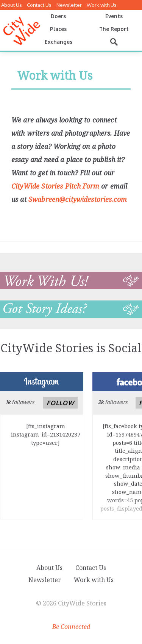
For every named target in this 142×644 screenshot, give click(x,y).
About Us (12, 5)
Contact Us (39, 5)
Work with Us (102, 5)
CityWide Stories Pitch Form (55, 186)
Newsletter (69, 5)
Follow (60, 403)
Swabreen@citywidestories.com (78, 199)
